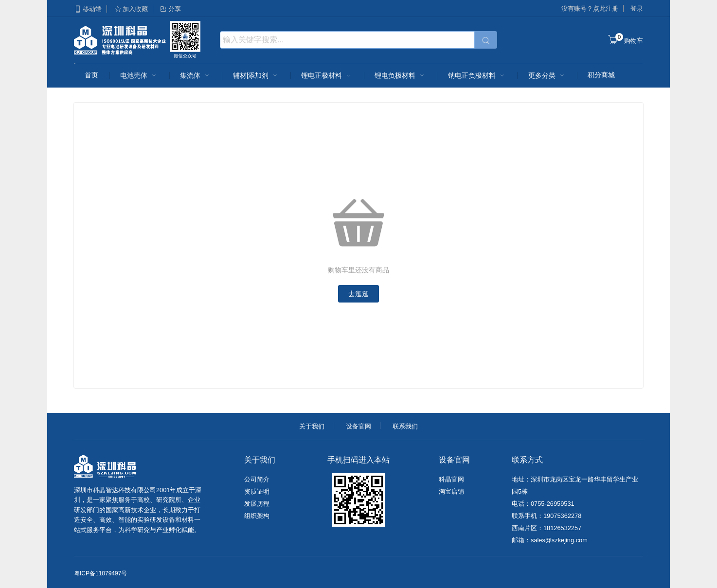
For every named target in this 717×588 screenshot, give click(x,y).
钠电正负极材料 (477, 75)
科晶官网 (451, 479)
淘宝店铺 (451, 491)
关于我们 (312, 426)
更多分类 (547, 75)
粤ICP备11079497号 (100, 573)
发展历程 (257, 504)
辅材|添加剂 (256, 75)
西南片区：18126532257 (547, 528)
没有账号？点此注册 (590, 9)
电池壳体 (139, 75)
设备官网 (358, 426)
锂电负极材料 (400, 75)
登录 (637, 9)
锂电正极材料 (327, 75)
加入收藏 (131, 9)
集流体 (196, 75)
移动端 (88, 9)
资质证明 (257, 491)
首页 (91, 75)
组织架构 (257, 516)
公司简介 (257, 479)
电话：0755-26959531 (543, 504)
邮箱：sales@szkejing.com (550, 540)
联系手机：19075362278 (547, 516)
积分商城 (601, 75)
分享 (170, 9)
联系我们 (405, 426)
